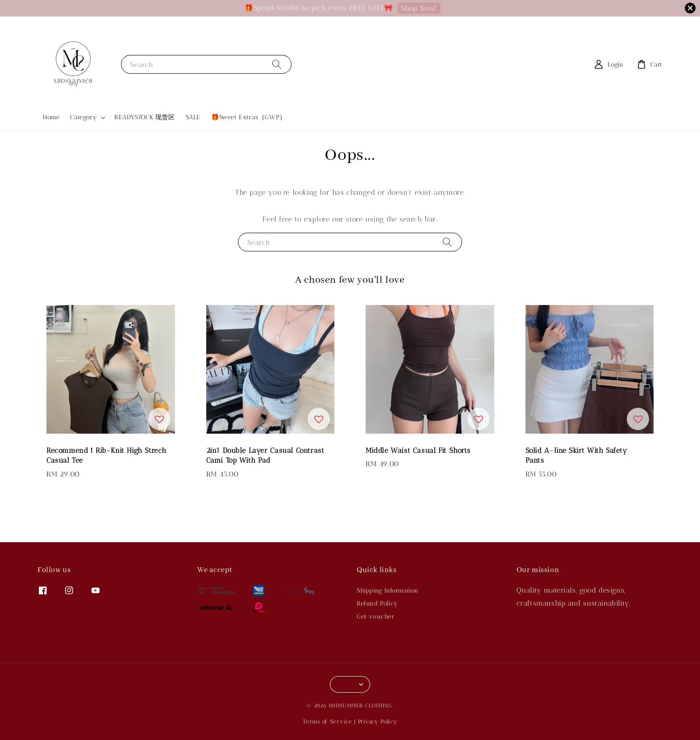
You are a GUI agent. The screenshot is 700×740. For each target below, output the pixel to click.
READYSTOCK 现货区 (144, 117)
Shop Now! (419, 8)
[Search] (277, 64)
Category (83, 117)
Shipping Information (388, 591)
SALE (193, 117)
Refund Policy (377, 604)
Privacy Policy (378, 721)
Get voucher (376, 617)
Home (51, 117)
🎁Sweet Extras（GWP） (249, 117)
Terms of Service (327, 721)
